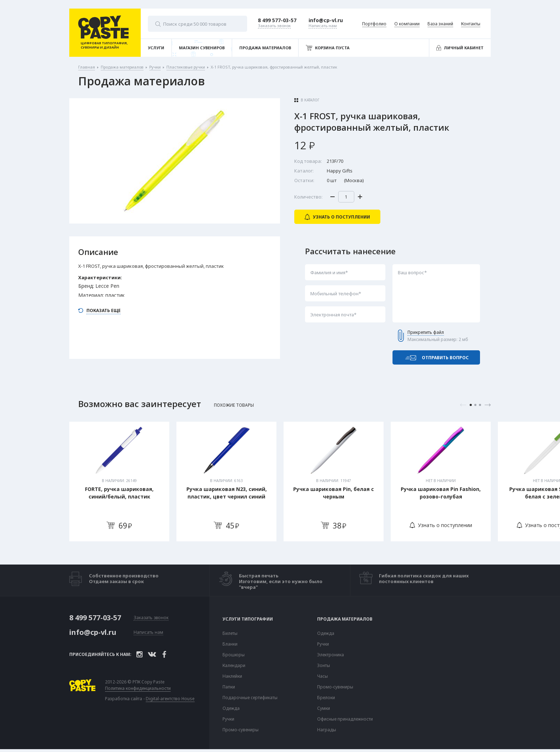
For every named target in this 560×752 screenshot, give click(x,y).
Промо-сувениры (241, 730)
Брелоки (326, 698)
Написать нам (148, 633)
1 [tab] (471, 405)
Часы (322, 676)
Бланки (230, 644)
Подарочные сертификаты (250, 698)
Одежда (231, 708)
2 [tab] (475, 405)
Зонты (324, 666)
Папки (229, 687)
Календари (234, 666)
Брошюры (234, 655)
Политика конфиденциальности (138, 688)
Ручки (228, 719)
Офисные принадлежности (345, 719)
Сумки (324, 708)
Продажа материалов (345, 619)
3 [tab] (480, 405)
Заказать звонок (151, 618)
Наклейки (232, 676)
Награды (327, 730)
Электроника (331, 655)
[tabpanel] (119, 482)
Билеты (230, 633)
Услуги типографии (248, 619)
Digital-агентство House (170, 699)
